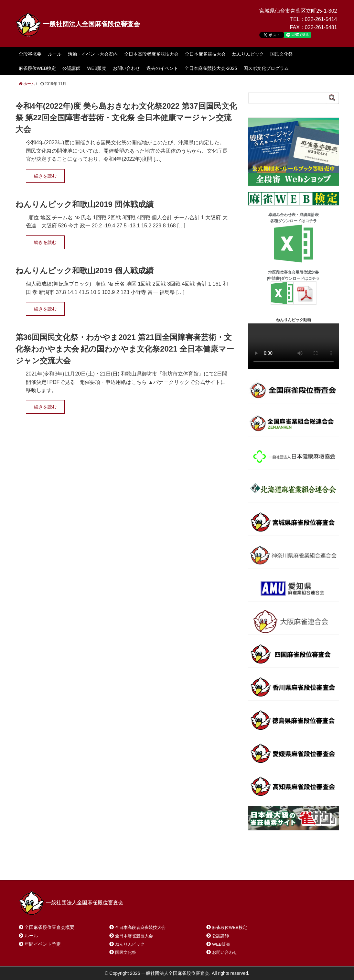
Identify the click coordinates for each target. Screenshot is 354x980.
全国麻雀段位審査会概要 (49, 927)
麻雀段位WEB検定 (38, 68)
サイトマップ (112, 867)
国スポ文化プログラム (266, 68)
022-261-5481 (321, 27)
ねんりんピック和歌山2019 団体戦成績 (85, 204)
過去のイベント (162, 68)
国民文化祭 (282, 54)
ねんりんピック (248, 54)
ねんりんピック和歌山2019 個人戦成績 (85, 271)
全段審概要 (30, 54)
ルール (55, 54)
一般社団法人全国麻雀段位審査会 (78, 24)
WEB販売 (97, 68)
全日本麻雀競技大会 (205, 54)
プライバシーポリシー (163, 867)
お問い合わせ (126, 68)
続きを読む (45, 176)
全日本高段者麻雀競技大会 (151, 54)
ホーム (34, 867)
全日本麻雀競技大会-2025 (211, 68)
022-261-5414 (321, 19)
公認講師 (71, 68)
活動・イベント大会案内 (93, 54)
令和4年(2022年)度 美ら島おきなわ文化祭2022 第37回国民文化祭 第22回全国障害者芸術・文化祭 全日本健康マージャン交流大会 (126, 118)
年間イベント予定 (43, 944)
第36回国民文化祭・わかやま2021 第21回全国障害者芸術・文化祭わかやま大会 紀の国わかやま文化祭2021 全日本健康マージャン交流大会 (125, 349)
